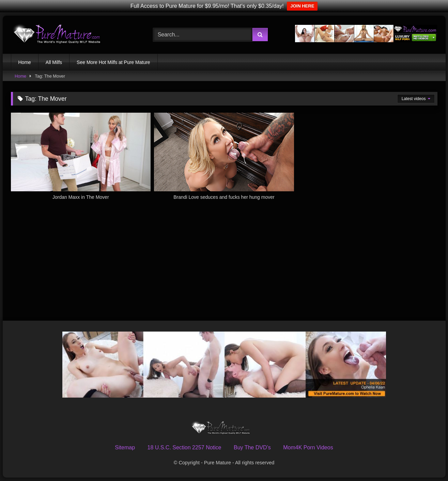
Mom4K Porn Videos (308, 447)
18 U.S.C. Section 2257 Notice (184, 447)
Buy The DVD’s (252, 447)
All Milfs (54, 62)
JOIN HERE (302, 6)
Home (25, 62)
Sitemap (125, 447)
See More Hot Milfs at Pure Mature (113, 62)
